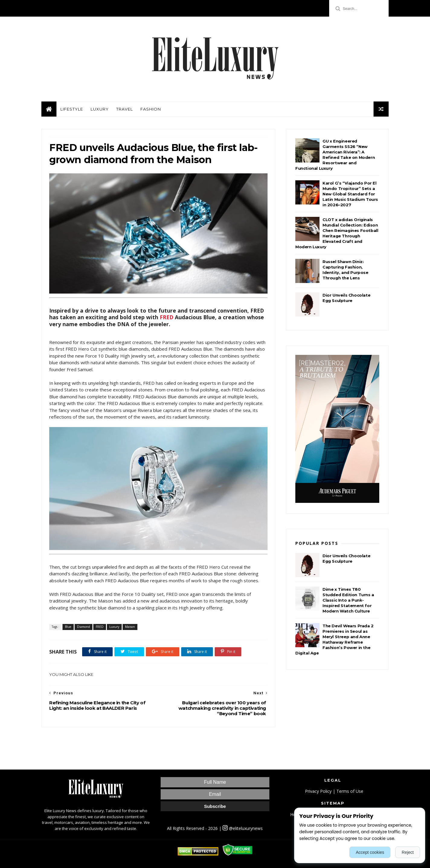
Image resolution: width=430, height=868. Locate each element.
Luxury (100, 109)
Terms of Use (350, 791)
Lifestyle (72, 109)
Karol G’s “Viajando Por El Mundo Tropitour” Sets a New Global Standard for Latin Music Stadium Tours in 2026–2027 (350, 194)
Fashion (151, 109)
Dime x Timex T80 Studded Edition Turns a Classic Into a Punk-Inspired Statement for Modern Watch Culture (348, 600)
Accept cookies (370, 852)
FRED (167, 317)
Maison (130, 627)
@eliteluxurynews (243, 828)
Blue (68, 627)
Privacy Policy (318, 791)
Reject (408, 852)
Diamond (83, 627)
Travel (125, 109)
